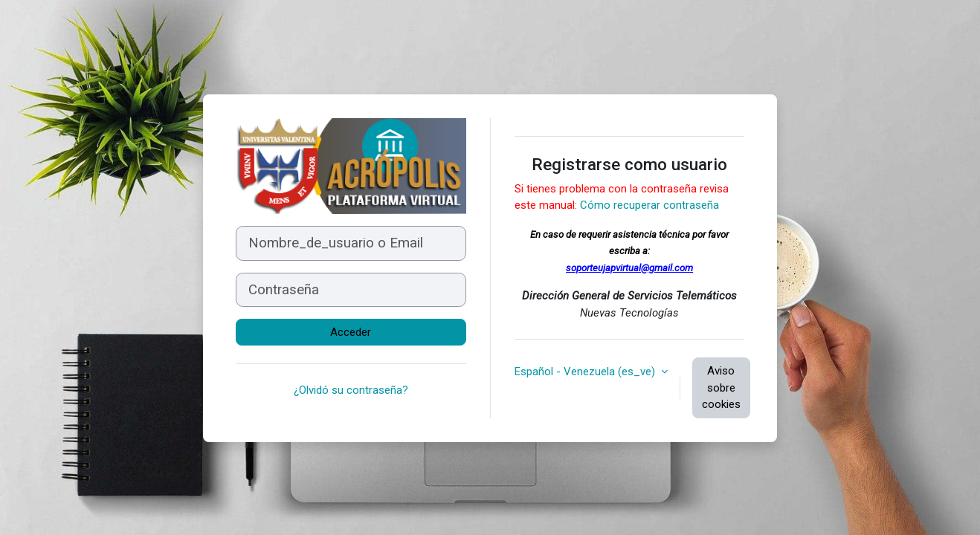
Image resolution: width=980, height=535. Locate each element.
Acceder (351, 332)
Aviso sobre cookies (721, 388)
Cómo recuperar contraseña (649, 205)
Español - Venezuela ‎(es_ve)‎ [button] (586, 372)
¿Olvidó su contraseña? (351, 390)
